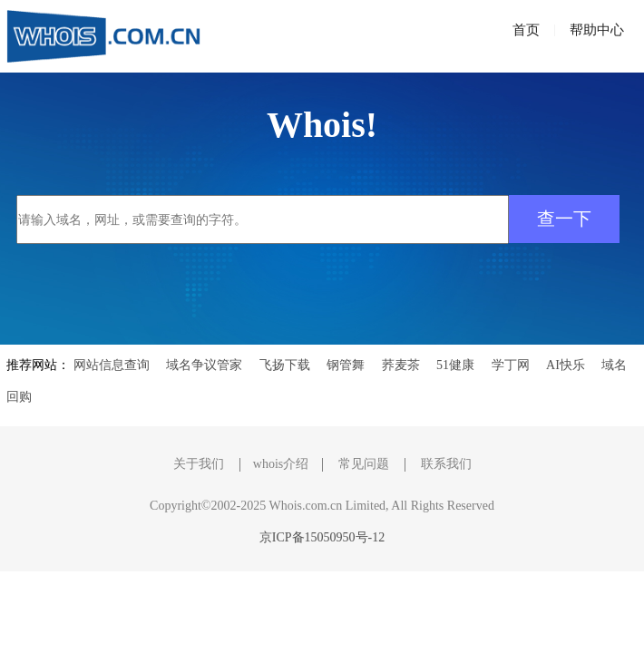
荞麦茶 (401, 365)
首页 (526, 30)
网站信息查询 (112, 365)
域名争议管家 (204, 365)
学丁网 (511, 365)
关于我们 (199, 464)
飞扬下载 (285, 365)
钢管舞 (346, 365)
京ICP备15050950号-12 (322, 537)
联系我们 (446, 464)
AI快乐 (566, 365)
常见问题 (364, 464)
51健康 (455, 365)
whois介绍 (281, 464)
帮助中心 (597, 30)
